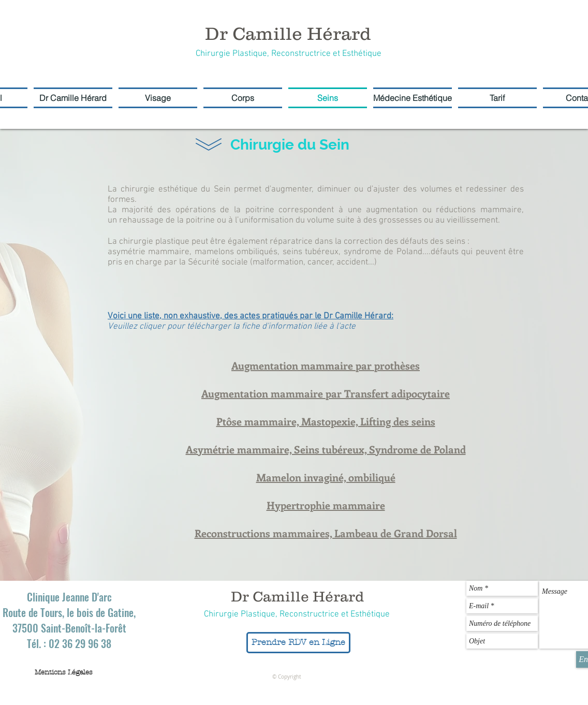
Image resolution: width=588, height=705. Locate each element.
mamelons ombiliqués (236, 252)
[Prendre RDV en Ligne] (298, 643)
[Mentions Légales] (64, 672)
